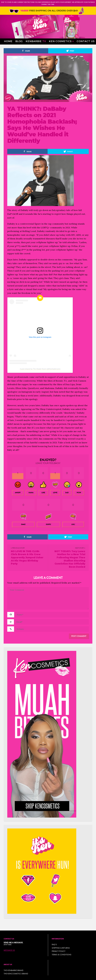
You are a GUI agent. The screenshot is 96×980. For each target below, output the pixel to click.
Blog (19, 41)
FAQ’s (54, 945)
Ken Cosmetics (60, 41)
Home (8, 41)
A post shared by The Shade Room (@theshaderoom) (40, 369)
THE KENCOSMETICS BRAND (16, 974)
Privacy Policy (59, 951)
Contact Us (86, 41)
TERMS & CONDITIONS (61, 955)
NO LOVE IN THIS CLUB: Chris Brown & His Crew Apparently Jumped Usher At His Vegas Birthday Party (27, 558)
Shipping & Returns (61, 948)
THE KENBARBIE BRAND (13, 970)
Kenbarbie (36, 41)
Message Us (9, 950)
